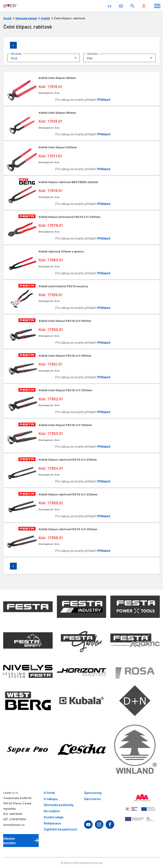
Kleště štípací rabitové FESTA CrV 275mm (68, 459)
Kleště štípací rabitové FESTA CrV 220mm (68, 494)
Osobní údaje (54, 817)
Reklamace (52, 823)
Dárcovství (92, 799)
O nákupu (51, 799)
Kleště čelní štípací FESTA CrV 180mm (65, 355)
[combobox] (44, 58)
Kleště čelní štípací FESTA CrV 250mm (65, 425)
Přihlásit (104, 99)
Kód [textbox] (14, 58)
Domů (7, 18)
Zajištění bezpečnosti (60, 829)
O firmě (49, 793)
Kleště (45, 18)
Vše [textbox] (90, 58)
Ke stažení (52, 811)
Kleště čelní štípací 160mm (57, 78)
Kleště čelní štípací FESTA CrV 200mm (65, 390)
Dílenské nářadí (26, 18)
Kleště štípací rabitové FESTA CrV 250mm (68, 529)
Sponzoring (93, 793)
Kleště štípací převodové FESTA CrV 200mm (70, 217)
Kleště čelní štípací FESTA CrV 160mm (65, 321)
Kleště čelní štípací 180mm (57, 113)
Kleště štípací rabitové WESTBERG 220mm (68, 182)
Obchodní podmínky (59, 805)
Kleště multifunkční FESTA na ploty (63, 286)
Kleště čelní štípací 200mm (58, 147)
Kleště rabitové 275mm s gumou (61, 251)
